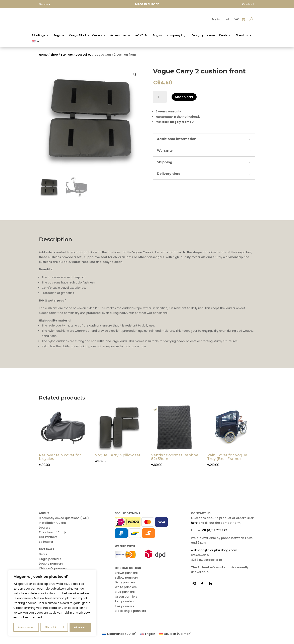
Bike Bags (38, 36)
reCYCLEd (142, 36)
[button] (135, 74)
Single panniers (50, 559)
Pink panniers (124, 606)
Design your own (203, 36)
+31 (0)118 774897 (214, 530)
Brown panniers (126, 573)
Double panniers (51, 564)
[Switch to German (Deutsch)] (175, 634)
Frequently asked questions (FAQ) (64, 518)
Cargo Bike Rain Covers (85, 36)
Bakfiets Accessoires (76, 55)
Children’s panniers (53, 568)
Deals (223, 36)
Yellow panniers (126, 578)
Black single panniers (130, 611)
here (194, 523)
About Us (242, 36)
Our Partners (48, 537)
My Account (221, 20)
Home (43, 55)
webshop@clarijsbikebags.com (214, 550)
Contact (248, 4)
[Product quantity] (160, 97)
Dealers (44, 528)
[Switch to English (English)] (148, 634)
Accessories (118, 36)
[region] (52, 603)
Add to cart (184, 97)
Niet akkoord (54, 627)
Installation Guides (53, 523)
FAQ (237, 20)
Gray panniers (125, 582)
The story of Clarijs (53, 532)
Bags (57, 36)
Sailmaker (46, 542)
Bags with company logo (170, 36)
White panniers (126, 587)
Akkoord (80, 627)
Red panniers (124, 601)
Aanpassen (26, 627)
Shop (54, 55)
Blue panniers (125, 592)
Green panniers (126, 597)
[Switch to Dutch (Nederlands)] (119, 634)
